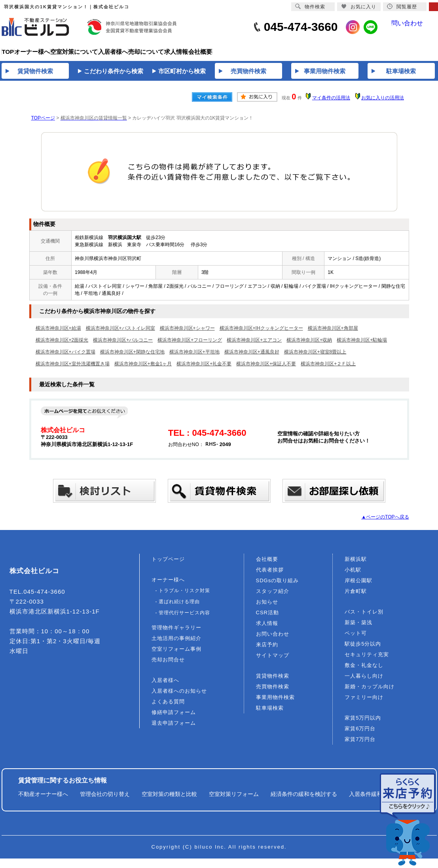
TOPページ (43, 123)
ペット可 (356, 638)
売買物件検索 (273, 691)
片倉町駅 (356, 596)
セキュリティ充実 (367, 659)
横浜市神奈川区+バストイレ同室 (120, 333)
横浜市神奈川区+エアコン (254, 345)
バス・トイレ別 (364, 616)
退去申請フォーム (174, 728)
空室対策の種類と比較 (169, 799)
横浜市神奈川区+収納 (309, 345)
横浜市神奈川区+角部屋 (333, 333)
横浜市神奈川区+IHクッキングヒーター (261, 333)
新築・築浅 (358, 627)
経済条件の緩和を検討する (304, 799)
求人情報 (267, 628)
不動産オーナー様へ (43, 799)
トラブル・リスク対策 (184, 595)
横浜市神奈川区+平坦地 (194, 357)
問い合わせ (413, 27)
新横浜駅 (356, 564)
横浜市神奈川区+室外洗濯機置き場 (73, 368)
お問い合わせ (273, 639)
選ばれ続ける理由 (179, 606)
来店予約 (267, 649)
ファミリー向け (364, 702)
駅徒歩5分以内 (363, 649)
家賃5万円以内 (363, 723)
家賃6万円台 (360, 733)
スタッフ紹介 (273, 596)
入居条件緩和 (366, 799)
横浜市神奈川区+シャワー (187, 333)
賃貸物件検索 (273, 681)
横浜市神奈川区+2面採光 (62, 345)
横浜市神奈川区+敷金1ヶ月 (143, 368)
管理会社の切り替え (105, 799)
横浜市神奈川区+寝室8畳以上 (315, 357)
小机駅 (353, 575)
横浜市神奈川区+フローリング (190, 345)
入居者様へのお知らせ (179, 696)
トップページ (168, 564)
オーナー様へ (168, 584)
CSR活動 (267, 617)
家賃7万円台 (360, 744)
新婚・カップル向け (370, 691)
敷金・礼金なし (364, 670)
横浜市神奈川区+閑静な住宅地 (132, 357)
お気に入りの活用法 (383, 103)
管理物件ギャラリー (176, 632)
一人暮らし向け (364, 681)
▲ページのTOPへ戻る (385, 522)
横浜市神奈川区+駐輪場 (362, 345)
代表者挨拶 (270, 575)
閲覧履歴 (402, 7)
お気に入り (359, 7)
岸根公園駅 (358, 585)
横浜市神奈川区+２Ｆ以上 (328, 368)
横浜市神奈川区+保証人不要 (266, 368)
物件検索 (310, 7)
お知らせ (267, 607)
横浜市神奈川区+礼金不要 (204, 368)
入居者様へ (165, 685)
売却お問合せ (168, 664)
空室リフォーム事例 (176, 654)
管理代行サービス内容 (184, 617)
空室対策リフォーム (234, 799)
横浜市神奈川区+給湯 (58, 333)
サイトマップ (273, 660)
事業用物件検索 (275, 702)
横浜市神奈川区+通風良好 (252, 357)
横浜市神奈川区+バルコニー (123, 345)
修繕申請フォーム (174, 717)
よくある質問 (168, 706)
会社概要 (267, 564)
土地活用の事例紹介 (176, 643)
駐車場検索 (270, 713)
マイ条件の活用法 (331, 103)
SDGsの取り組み (278, 585)
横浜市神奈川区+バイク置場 (65, 357)
